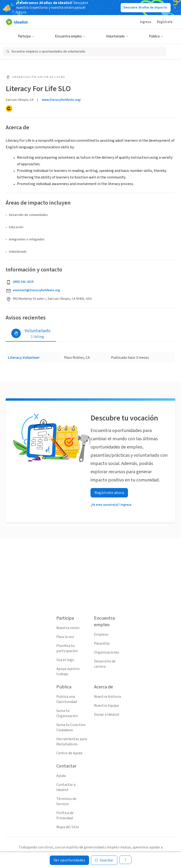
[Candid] (9, 109)
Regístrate (165, 22)
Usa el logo (65, 660)
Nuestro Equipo (107, 706)
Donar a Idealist (107, 715)
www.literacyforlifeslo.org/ (62, 100)
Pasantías (102, 643)
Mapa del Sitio (68, 827)
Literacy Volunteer (24, 358)
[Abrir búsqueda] (85, 52)
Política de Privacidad (65, 816)
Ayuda (61, 776)
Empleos (101, 634)
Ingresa (146, 22)
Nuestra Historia (107, 697)
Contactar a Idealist (66, 787)
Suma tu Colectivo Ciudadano (71, 727)
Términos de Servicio (66, 801)
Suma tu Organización (67, 713)
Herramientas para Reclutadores (72, 742)
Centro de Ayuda (69, 753)
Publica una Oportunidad (67, 699)
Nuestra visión (68, 628)
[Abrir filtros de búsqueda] (172, 52)
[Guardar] (104, 860)
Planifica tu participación (67, 648)
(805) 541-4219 (23, 282)
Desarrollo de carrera (105, 664)
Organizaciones (107, 652)
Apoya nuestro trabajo (68, 671)
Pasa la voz (65, 637)
